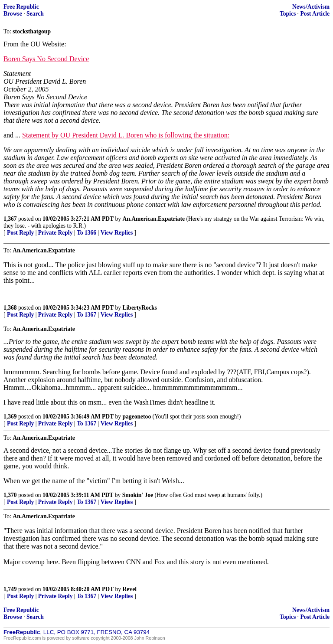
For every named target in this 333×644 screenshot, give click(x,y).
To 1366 (87, 233)
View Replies (117, 233)
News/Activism (311, 7)
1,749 (10, 589)
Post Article (315, 14)
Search (35, 14)
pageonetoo (137, 417)
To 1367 (87, 315)
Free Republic (21, 7)
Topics (288, 14)
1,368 (10, 308)
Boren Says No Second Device (46, 59)
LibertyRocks (140, 308)
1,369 (10, 417)
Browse (13, 14)
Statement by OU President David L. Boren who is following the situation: (126, 135)
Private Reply (55, 233)
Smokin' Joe (138, 495)
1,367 (10, 219)
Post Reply (20, 233)
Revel (130, 589)
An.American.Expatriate (154, 219)
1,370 (10, 495)
